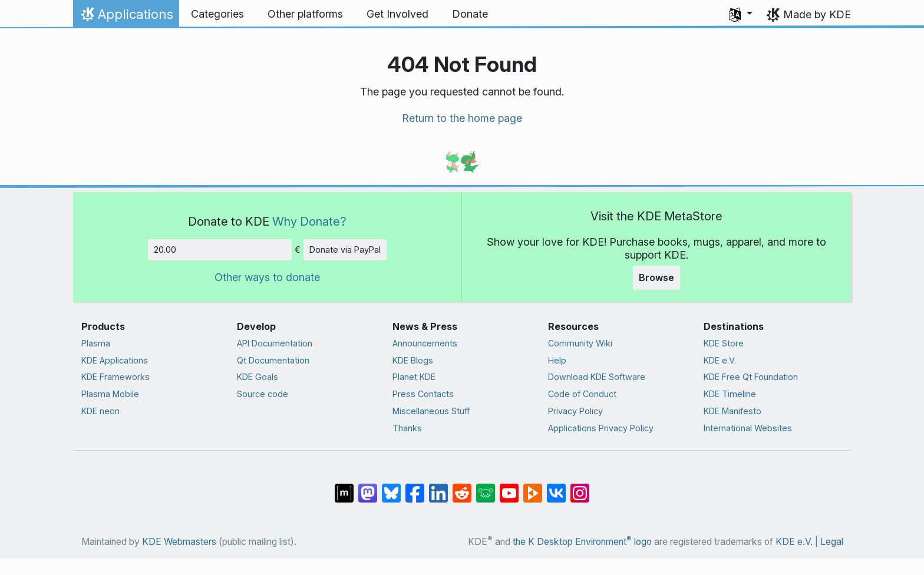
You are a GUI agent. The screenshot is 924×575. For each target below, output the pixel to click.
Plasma (96, 343)
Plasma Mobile (110, 394)
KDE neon (100, 411)
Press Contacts (423, 394)
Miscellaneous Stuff (431, 411)
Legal (832, 542)
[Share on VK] (556, 487)
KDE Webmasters (179, 542)
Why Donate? (309, 221)
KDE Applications (115, 360)
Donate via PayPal (345, 250)
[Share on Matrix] (344, 487)
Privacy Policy (575, 411)
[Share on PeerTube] (533, 487)
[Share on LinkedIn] (438, 487)
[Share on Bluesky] (391, 487)
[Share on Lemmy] (486, 487)
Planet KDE (414, 377)
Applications (126, 17)
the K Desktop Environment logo (582, 542)
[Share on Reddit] (462, 487)
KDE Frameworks (115, 377)
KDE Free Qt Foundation (751, 377)
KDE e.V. (720, 360)
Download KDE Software (597, 377)
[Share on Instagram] (580, 487)
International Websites (748, 428)
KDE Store (724, 343)
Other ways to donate (267, 277)
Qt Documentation (273, 360)
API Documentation (275, 343)
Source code (263, 394)
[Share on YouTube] (509, 487)
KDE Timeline (730, 394)
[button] (741, 14)
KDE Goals (258, 377)
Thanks (407, 428)
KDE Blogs (413, 360)
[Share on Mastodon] (368, 487)
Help (557, 360)
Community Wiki (580, 343)
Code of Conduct (582, 394)
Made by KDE (817, 14)
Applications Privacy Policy (601, 428)
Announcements (425, 343)
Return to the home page (462, 118)
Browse (656, 277)
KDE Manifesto (732, 411)
